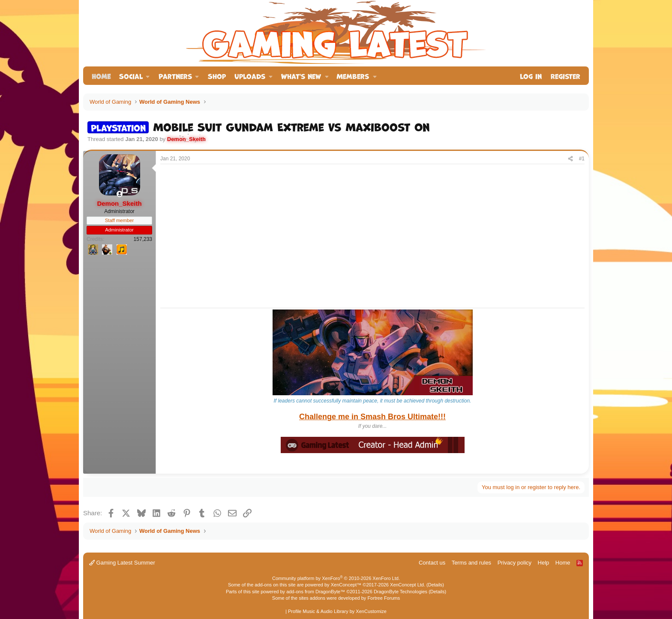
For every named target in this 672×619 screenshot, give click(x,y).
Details (435, 585)
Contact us (432, 563)
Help (544, 563)
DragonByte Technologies (400, 592)
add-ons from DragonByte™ (316, 592)
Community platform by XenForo (336, 578)
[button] (135, 76)
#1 (582, 159)
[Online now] (119, 194)
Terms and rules (471, 563)
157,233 (143, 239)
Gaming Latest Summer (122, 563)
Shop (217, 76)
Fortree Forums (384, 598)
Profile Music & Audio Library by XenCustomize (337, 611)
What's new (301, 76)
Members (353, 76)
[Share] (570, 159)
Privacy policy (514, 563)
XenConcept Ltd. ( (409, 585)
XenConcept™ (346, 585)
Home (101, 76)
